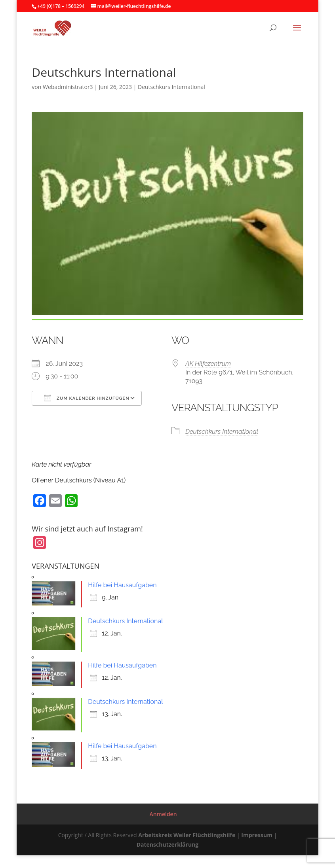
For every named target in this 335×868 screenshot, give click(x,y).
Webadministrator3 (68, 87)
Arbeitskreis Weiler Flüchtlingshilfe (187, 835)
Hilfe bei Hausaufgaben (122, 585)
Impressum (257, 835)
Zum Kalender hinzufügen (87, 398)
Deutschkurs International (171, 87)
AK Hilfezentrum (208, 364)
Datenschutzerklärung (168, 844)
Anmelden (163, 814)
